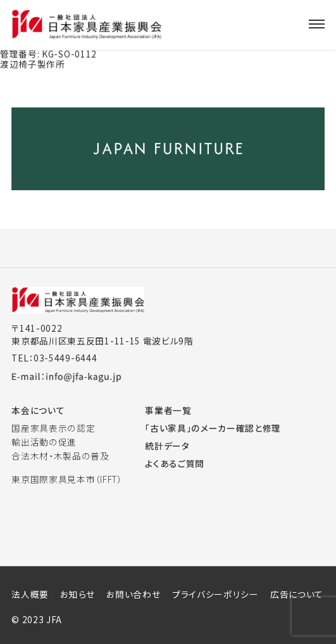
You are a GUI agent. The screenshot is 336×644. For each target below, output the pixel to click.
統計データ (167, 446)
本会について (38, 410)
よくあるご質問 (175, 463)
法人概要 (30, 594)
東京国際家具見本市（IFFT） (66, 479)
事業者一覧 (168, 410)
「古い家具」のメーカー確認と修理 (213, 428)
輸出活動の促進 (44, 442)
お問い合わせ (133, 594)
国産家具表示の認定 (53, 428)
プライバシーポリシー (215, 594)
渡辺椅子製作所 (33, 64)
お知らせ (78, 594)
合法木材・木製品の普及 (60, 456)
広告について (297, 594)
